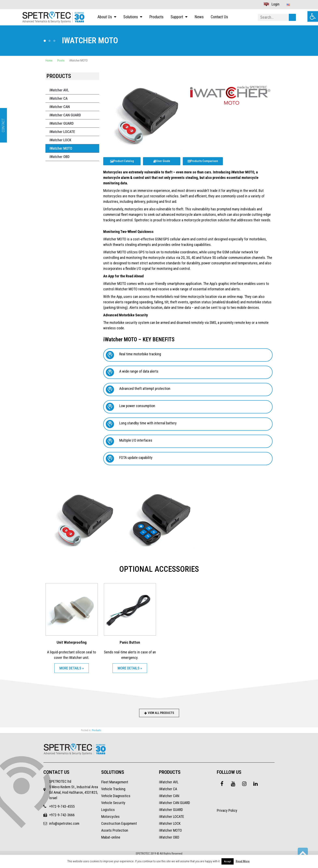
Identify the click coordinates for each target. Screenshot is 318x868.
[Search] (292, 17)
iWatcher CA (59, 98)
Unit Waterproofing (72, 642)
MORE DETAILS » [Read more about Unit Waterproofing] (72, 668)
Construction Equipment (119, 823)
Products (156, 17)
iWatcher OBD (60, 157)
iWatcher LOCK (60, 140)
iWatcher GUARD (62, 123)
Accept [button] (228, 861)
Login (272, 4)
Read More (243, 861)
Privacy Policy (227, 810)
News (199, 17)
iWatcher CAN (60, 107)
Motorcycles (110, 817)
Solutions (133, 17)
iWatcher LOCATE (62, 132)
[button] (313, 16)
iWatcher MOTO (61, 148)
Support (179, 17)
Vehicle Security (113, 803)
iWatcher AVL (59, 90)
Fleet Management (115, 782)
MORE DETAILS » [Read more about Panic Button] (130, 668)
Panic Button (130, 642)
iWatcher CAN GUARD (65, 115)
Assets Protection (115, 830)
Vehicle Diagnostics (116, 796)
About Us (107, 17)
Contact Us (219, 17)
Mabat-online (111, 837)
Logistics (108, 810)
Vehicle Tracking (113, 789)
